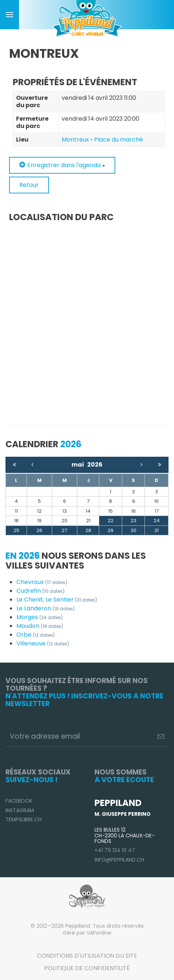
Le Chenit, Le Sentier (57, 600)
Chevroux (42, 582)
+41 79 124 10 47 (115, 850)
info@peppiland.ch (119, 860)
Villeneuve (43, 643)
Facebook (19, 801)
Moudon (40, 626)
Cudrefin (40, 591)
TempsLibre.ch (24, 819)
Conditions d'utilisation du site (87, 956)
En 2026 (23, 556)
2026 (95, 465)
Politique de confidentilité (87, 968)
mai (79, 465)
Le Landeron (46, 608)
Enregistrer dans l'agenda (62, 165)
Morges (40, 617)
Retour (29, 185)
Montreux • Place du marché (102, 140)
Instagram (20, 810)
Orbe (36, 635)
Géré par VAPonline (87, 933)
